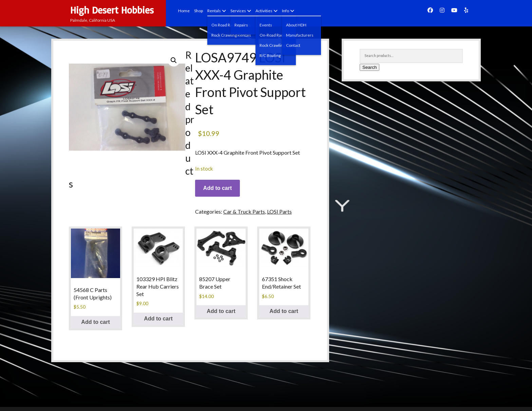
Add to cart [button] (95, 322)
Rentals (214, 11)
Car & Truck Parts (244, 211)
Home (184, 11)
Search (369, 67)
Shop (198, 11)
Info (286, 11)
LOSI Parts (279, 211)
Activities (264, 11)
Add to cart (217, 188)
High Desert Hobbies (112, 10)
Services (238, 11)
